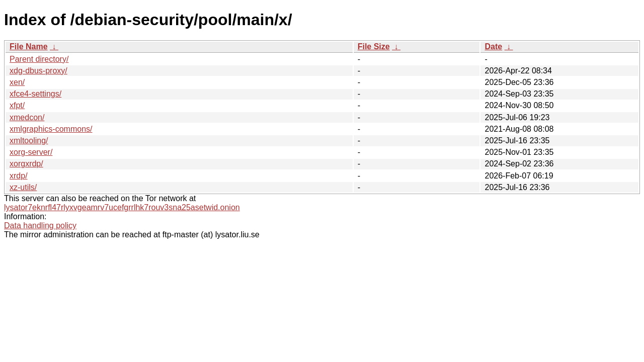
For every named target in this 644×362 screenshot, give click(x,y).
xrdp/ (19, 176)
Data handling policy (40, 225)
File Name (29, 47)
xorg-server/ (31, 152)
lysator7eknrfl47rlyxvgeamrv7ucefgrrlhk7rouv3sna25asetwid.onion (122, 207)
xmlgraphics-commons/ (51, 129)
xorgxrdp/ (26, 164)
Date (493, 47)
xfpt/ (17, 105)
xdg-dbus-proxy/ (38, 71)
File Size (374, 47)
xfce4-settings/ (35, 94)
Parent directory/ (39, 59)
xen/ (17, 82)
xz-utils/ (23, 187)
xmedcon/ (27, 117)
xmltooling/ (29, 141)
